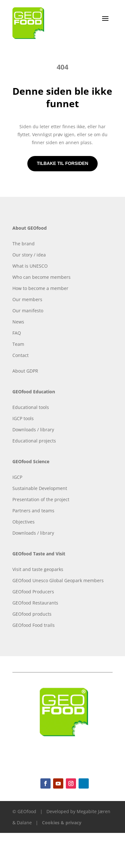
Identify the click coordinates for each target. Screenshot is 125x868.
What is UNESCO (30, 266)
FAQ (17, 333)
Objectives (24, 522)
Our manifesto (28, 311)
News (18, 322)
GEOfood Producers (33, 592)
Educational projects (34, 441)
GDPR (32, 371)
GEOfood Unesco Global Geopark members (58, 580)
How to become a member (40, 288)
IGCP (17, 477)
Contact (21, 355)
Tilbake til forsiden (63, 163)
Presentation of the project (41, 499)
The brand (24, 244)
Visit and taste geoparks (38, 569)
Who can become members (42, 277)
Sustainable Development (40, 488)
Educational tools (31, 407)
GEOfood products (32, 614)
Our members (27, 299)
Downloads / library (33, 430)
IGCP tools (23, 418)
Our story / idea (29, 255)
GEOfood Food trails (34, 625)
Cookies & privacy (62, 823)
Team (18, 344)
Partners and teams (33, 511)
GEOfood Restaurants (35, 603)
